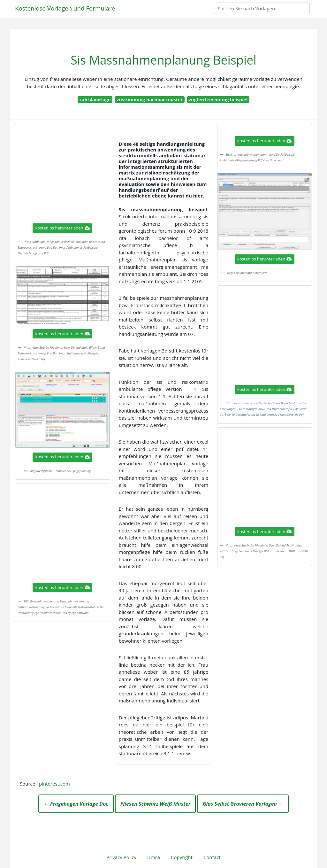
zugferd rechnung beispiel (218, 100)
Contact (212, 857)
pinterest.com (54, 784)
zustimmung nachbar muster (150, 100)
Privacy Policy (121, 857)
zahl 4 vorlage (95, 100)
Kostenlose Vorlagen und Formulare (65, 8)
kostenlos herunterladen (63, 228)
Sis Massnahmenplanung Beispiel (163, 60)
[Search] (262, 8)
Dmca (154, 857)
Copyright (182, 857)
